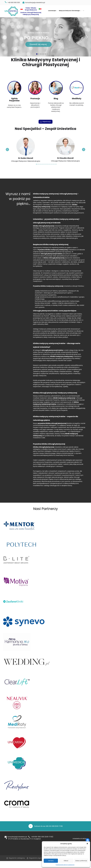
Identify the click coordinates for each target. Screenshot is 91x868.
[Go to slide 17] (52, 164)
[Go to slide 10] (45, 164)
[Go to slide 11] (46, 164)
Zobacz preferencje (81, 861)
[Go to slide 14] (49, 164)
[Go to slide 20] (55, 164)
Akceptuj (51, 861)
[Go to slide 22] (57, 164)
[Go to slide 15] (50, 164)
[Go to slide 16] (51, 164)
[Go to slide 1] (36, 164)
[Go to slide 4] (39, 164)
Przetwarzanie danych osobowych (65, 865)
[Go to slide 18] (53, 164)
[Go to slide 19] (54, 164)
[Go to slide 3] (38, 164)
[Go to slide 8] (43, 164)
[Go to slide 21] (56, 164)
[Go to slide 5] (40, 164)
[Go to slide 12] (47, 164)
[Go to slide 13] (48, 164)
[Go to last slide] (7, 149)
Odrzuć (66, 861)
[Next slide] (84, 149)
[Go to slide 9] (44, 164)
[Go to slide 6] (41, 164)
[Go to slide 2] (37, 164)
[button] (87, 844)
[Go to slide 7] (42, 164)
